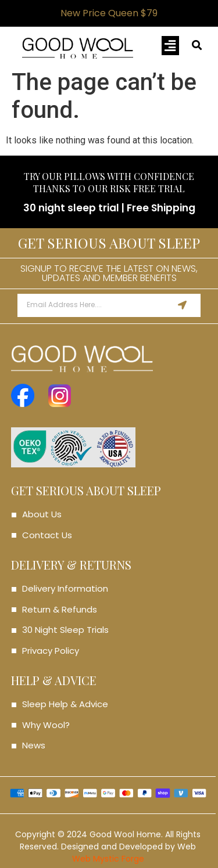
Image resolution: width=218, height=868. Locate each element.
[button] (170, 46)
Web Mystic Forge (108, 859)
